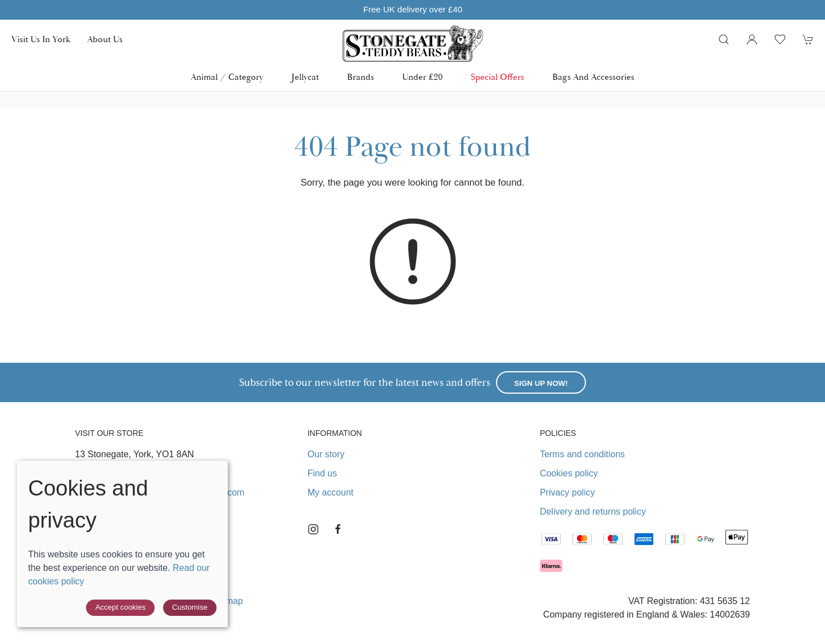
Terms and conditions (582, 454)
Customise (190, 607)
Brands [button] (360, 77)
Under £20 (422, 77)
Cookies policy (569, 473)
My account (331, 492)
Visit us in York (41, 39)
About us (105, 39)
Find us (322, 473)
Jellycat (305, 77)
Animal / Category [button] (227, 77)
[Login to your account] (752, 39)
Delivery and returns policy (593, 512)
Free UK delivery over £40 (412, 9)
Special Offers (497, 77)
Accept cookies (120, 607)
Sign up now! (541, 383)
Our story (326, 454)
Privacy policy (567, 492)
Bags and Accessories (593, 77)
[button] (724, 39)
